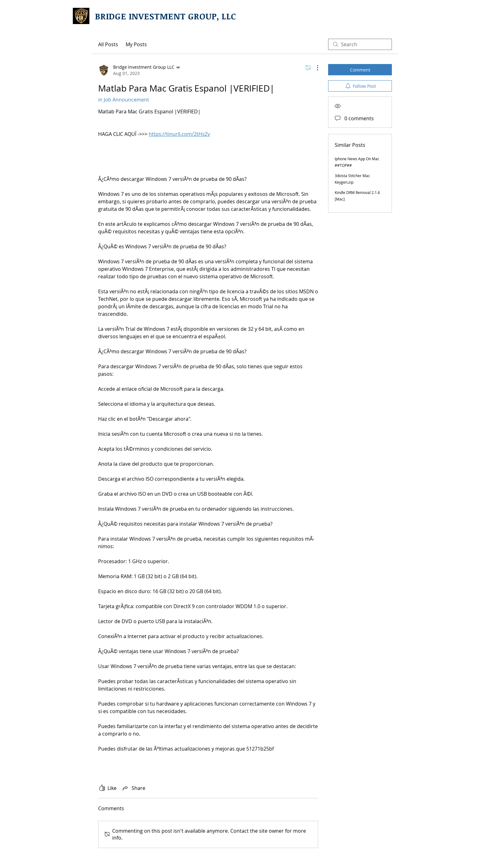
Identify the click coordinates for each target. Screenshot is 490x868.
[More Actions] (314, 68)
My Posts (136, 44)
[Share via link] (133, 788)
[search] (360, 44)
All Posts (108, 44)
